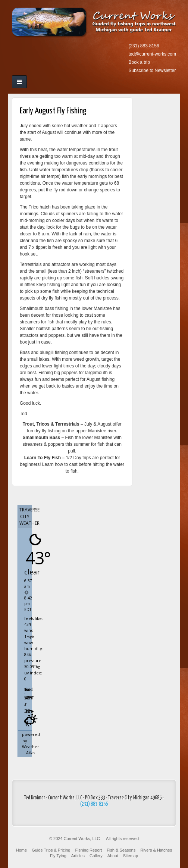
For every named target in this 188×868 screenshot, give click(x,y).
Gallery (96, 856)
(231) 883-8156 (144, 46)
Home (21, 850)
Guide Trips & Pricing (51, 850)
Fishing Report (89, 850)
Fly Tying (58, 856)
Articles (78, 856)
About (113, 856)
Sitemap (131, 856)
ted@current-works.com (152, 54)
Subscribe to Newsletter (152, 70)
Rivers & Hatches (156, 850)
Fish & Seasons (121, 850)
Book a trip (139, 62)
